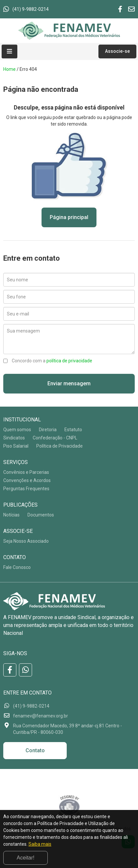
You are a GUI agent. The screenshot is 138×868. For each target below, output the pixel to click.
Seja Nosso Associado (26, 541)
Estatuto (73, 430)
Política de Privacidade (60, 446)
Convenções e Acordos (27, 480)
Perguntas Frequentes (26, 489)
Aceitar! (26, 858)
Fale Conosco (17, 567)
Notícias (11, 515)
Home (9, 69)
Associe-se (117, 51)
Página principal (69, 217)
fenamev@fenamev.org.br (41, 716)
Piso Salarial (16, 446)
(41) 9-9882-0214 (31, 9)
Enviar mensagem (69, 384)
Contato (35, 750)
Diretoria (48, 430)
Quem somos (17, 430)
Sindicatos (14, 438)
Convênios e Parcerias (26, 472)
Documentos (41, 515)
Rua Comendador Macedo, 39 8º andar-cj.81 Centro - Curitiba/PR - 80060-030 (68, 729)
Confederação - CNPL (55, 438)
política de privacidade (69, 361)
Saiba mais (40, 844)
